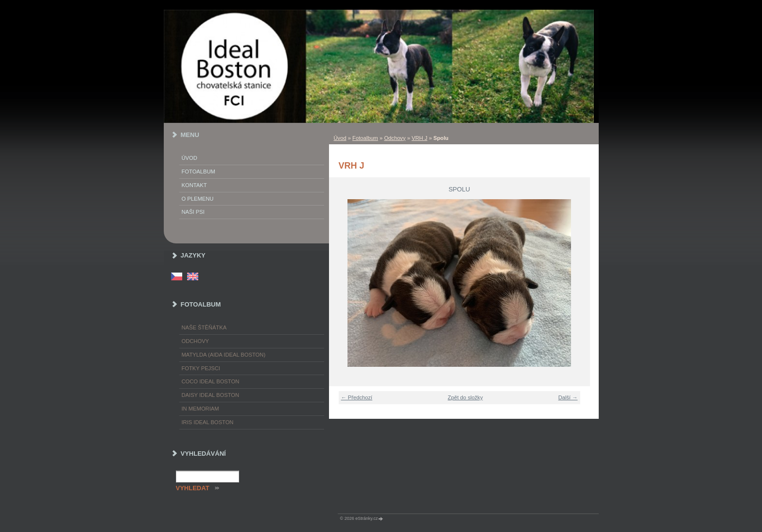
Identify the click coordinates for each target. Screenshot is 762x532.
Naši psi (193, 212)
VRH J (419, 138)
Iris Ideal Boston (208, 422)
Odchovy (395, 138)
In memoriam (200, 409)
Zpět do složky (465, 397)
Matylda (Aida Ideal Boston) (224, 355)
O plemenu (198, 199)
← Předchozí (357, 397)
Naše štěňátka (204, 327)
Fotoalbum (365, 138)
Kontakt (194, 185)
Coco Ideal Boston (211, 381)
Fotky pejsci (201, 368)
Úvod (340, 138)
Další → (568, 397)
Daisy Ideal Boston (211, 395)
